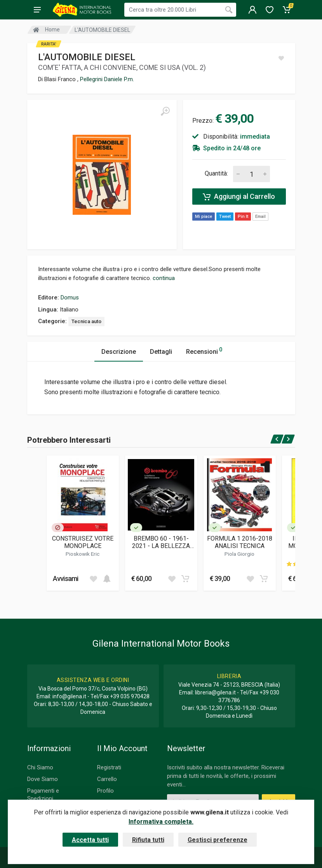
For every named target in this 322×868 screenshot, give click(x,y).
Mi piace (204, 217)
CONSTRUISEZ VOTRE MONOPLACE (83, 542)
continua (164, 278)
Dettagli (161, 352)
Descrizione (119, 352)
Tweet (225, 217)
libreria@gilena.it (215, 692)
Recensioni (204, 351)
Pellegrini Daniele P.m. (107, 79)
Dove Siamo (43, 779)
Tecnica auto (86, 321)
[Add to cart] (107, 579)
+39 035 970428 (130, 696)
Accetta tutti (90, 840)
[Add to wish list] (93, 579)
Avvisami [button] (66, 578)
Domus (70, 297)
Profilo (105, 791)
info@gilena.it (69, 696)
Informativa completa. (161, 822)
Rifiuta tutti (148, 840)
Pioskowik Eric (83, 554)
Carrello (107, 779)
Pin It (243, 217)
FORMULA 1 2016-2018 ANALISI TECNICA (240, 542)
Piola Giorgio (239, 554)
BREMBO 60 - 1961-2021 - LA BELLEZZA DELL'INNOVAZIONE (161, 542)
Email (260, 217)
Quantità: (216, 173)
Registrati (109, 767)
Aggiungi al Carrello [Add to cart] (239, 197)
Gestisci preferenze (218, 840)
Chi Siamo (40, 767)
